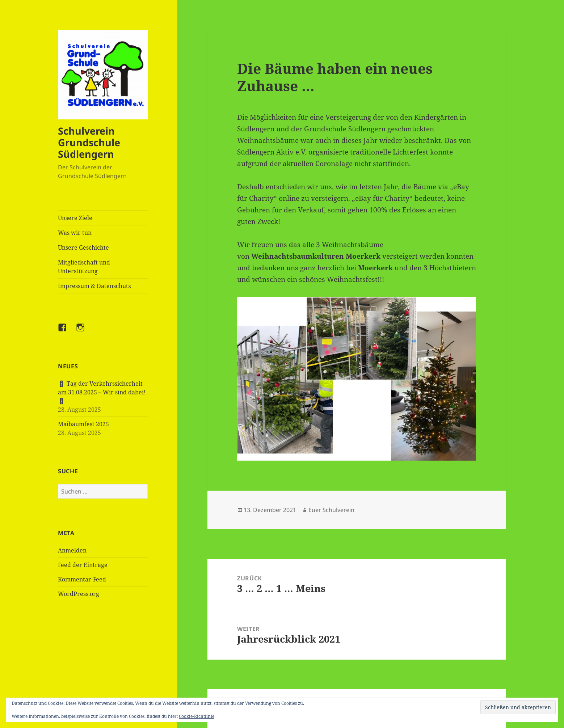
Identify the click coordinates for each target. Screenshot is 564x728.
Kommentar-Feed (82, 579)
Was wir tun (75, 233)
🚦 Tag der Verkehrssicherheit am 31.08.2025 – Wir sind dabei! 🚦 (102, 392)
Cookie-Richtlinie (197, 716)
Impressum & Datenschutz (94, 286)
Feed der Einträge (83, 565)
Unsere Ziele (75, 218)
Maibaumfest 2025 (83, 424)
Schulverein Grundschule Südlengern (89, 142)
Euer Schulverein (331, 510)
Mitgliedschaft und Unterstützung (84, 267)
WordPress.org (79, 594)
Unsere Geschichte (83, 247)
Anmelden (72, 550)
